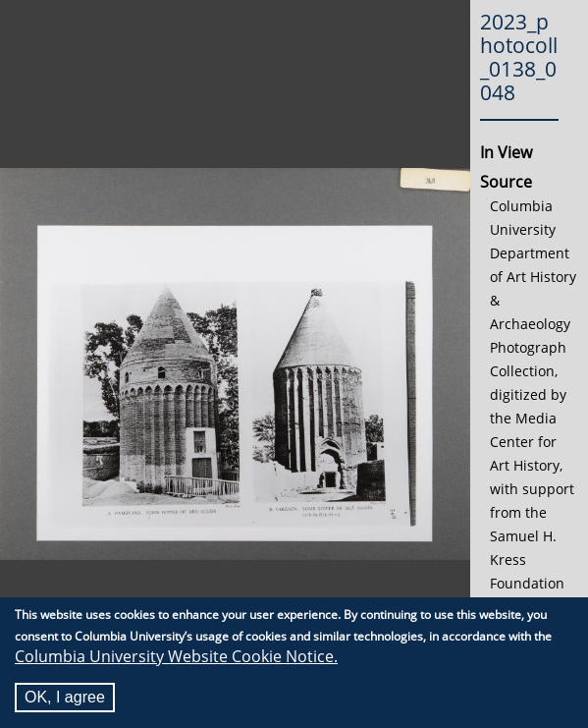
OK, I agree (65, 698)
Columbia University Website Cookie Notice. (176, 657)
